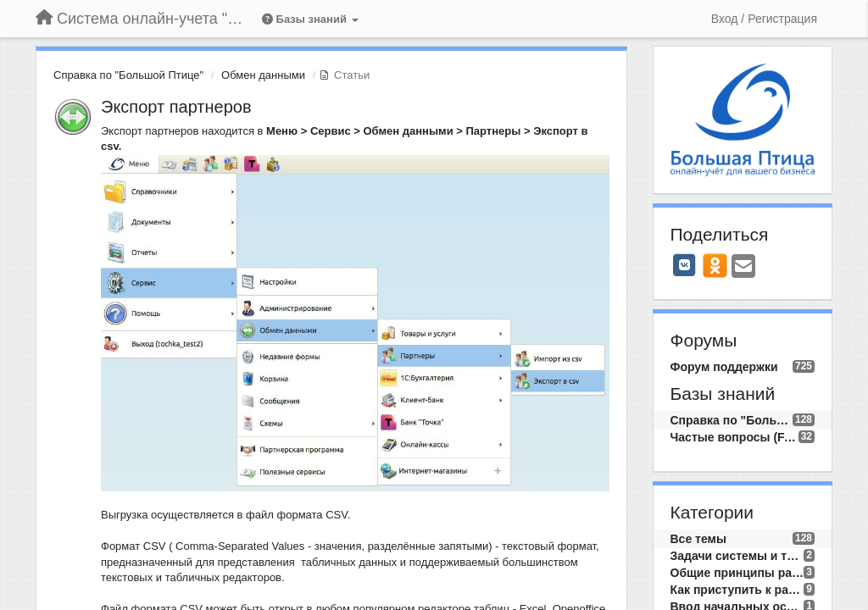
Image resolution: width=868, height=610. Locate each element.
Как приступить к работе (737, 590)
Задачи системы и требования (737, 556)
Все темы (698, 539)
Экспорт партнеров (176, 107)
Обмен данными (263, 75)
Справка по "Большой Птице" (128, 75)
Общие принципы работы (737, 573)
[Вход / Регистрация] (764, 19)
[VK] (685, 265)
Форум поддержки (724, 367)
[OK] (715, 265)
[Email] (743, 267)
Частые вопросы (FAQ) (734, 437)
